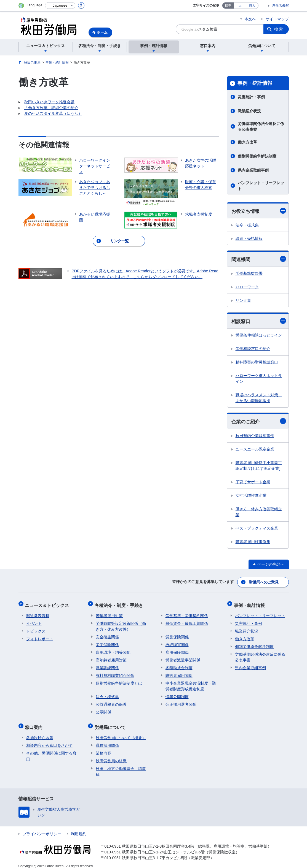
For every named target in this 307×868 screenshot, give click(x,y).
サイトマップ (277, 19)
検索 (279, 29)
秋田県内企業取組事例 (255, 436)
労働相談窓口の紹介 (253, 349)
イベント (34, 621)
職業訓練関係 (107, 665)
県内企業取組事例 (253, 170)
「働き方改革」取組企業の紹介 (51, 108)
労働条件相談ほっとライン (259, 336)
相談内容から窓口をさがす (49, 740)
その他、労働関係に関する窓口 (51, 751)
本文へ (250, 19)
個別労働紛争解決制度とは (119, 680)
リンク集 (243, 301)
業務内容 (103, 748)
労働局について (111, 723)
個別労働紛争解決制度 (257, 156)
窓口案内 (35, 723)
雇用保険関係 (177, 650)
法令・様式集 (247, 225)
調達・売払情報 (249, 239)
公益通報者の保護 (111, 702)
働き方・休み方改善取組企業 (259, 513)
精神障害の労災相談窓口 (257, 363)
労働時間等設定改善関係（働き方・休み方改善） (121, 624)
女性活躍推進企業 (251, 496)
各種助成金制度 (179, 665)
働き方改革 (247, 142)
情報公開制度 (177, 694)
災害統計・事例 (251, 97)
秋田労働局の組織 (111, 756)
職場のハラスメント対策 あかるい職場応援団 (259, 399)
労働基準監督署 (249, 274)
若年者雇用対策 (109, 613)
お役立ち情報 (259, 211)
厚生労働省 (281, 6)
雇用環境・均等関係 (113, 650)
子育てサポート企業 (253, 483)
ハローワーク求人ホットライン (259, 379)
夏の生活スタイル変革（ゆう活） (53, 113)
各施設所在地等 (40, 733)
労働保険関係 (177, 634)
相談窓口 (259, 322)
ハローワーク (247, 287)
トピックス (36, 628)
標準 (228, 6)
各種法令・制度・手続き (120, 604)
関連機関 (259, 259)
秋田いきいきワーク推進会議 (49, 102)
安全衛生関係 (107, 634)
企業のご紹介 (259, 422)
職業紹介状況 (249, 111)
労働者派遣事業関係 (183, 657)
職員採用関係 (107, 740)
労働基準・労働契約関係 (187, 613)
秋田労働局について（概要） (121, 733)
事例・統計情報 (255, 83)
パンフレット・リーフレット (261, 186)
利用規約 (79, 829)
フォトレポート (40, 636)
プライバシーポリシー (42, 829)
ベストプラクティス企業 (257, 529)
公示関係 (103, 709)
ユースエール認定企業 (255, 450)
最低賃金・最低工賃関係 (187, 621)
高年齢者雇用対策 (111, 657)
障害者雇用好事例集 (253, 542)
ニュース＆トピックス (48, 604)
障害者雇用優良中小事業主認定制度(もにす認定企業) (259, 466)
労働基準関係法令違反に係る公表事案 (261, 127)
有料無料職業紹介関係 (115, 673)
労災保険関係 (107, 642)
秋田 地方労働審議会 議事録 (121, 766)
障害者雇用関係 (179, 673)
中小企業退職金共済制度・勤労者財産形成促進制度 (191, 683)
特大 (252, 6)
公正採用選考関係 (181, 702)
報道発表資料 (38, 613)
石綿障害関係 (177, 642)
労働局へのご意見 (264, 582)
